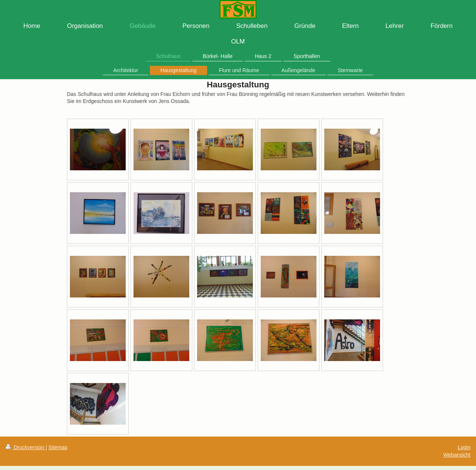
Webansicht (457, 455)
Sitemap (58, 447)
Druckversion (25, 447)
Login (464, 447)
